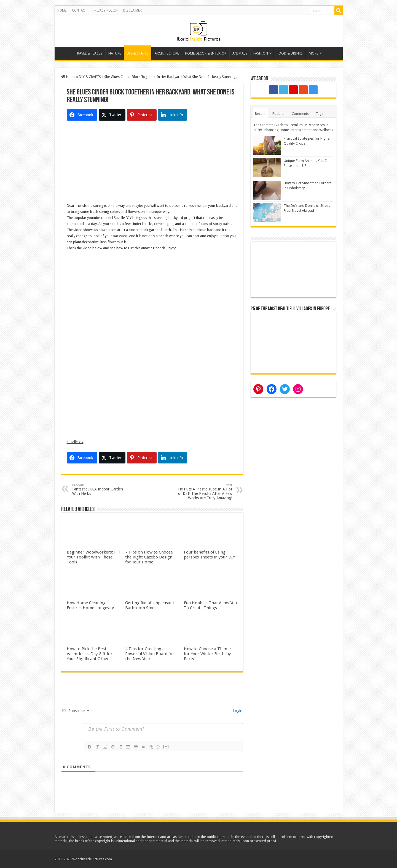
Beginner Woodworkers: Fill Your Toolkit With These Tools (93, 557)
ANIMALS (240, 53)
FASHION (261, 53)
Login (237, 711)
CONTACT (80, 10)
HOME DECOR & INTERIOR (206, 53)
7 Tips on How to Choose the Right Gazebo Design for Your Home (149, 557)
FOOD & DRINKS (290, 53)
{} (159, 746)
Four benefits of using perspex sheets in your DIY (209, 555)
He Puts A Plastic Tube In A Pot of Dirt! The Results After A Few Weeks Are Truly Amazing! (204, 492)
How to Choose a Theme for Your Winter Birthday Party (207, 654)
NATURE (115, 53)
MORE (313, 53)
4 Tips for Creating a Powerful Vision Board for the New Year (150, 654)
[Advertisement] (152, 164)
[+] (166, 746)
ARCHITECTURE (167, 53)
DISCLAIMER (132, 10)
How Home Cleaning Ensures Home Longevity (90, 605)
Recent (260, 114)
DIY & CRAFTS (138, 53)
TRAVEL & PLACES (89, 53)
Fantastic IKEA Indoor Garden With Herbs (100, 489)
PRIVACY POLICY (105, 10)
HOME (62, 10)
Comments (300, 114)
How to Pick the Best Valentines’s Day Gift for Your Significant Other (90, 654)
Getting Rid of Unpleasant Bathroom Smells (150, 605)
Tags (320, 114)
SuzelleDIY (75, 442)
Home (65, 53)
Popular (279, 114)
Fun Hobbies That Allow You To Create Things (210, 605)
